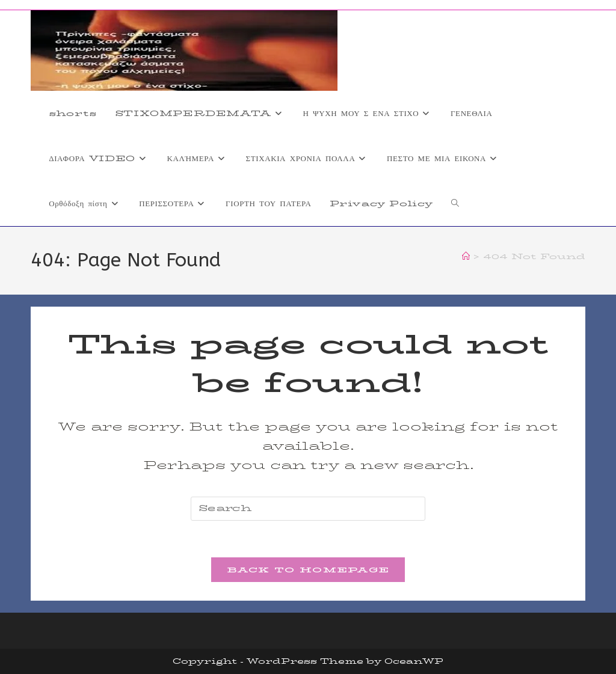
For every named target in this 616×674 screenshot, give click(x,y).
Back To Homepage (308, 569)
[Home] (466, 256)
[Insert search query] (308, 509)
